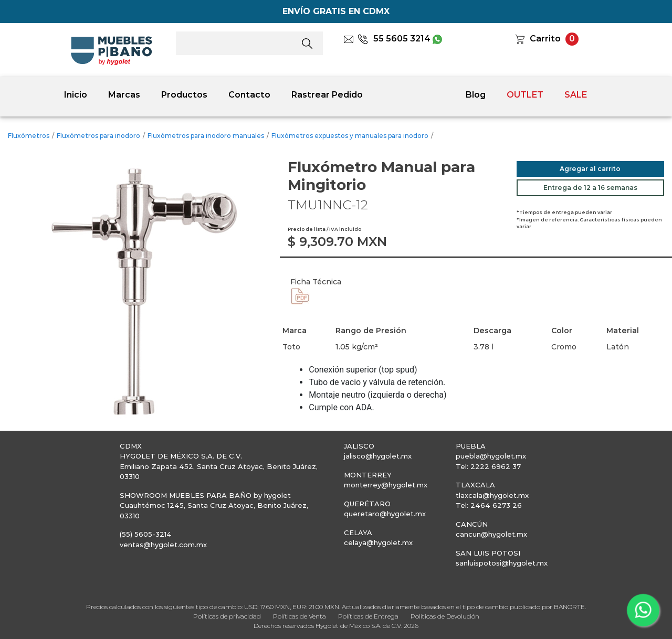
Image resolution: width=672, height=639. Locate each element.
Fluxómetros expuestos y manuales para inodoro (350, 136)
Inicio (76, 95)
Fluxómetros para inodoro (98, 136)
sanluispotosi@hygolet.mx (502, 563)
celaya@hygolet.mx (378, 542)
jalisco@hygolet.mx (378, 456)
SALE (576, 95)
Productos (184, 95)
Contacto (249, 95)
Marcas (124, 95)
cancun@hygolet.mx (491, 534)
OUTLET (525, 95)
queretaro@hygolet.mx (385, 514)
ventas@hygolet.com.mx (163, 545)
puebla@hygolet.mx (491, 456)
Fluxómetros (29, 136)
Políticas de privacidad (227, 616)
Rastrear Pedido (327, 95)
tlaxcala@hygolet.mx (492, 495)
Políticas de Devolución (445, 616)
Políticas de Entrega (368, 616)
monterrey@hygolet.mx (386, 485)
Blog (476, 95)
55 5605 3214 (394, 39)
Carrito (545, 39)
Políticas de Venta (300, 616)
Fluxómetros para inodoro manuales (206, 136)
